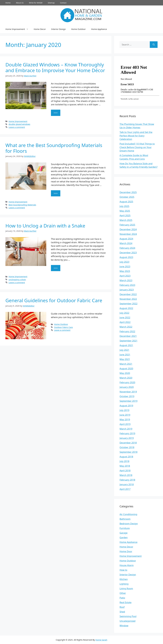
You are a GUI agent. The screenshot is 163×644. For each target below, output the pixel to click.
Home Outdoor (79, 29)
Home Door (126, 551)
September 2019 (128, 401)
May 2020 (125, 373)
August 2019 (126, 406)
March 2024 (126, 243)
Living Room (126, 588)
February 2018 (127, 480)
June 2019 (125, 415)
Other (123, 593)
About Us (20, 3)
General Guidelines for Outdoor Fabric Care (54, 300)
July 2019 (124, 410)
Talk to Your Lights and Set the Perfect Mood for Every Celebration (136, 136)
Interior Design (58, 29)
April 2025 (125, 215)
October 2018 (127, 447)
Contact (63, 3)
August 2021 (126, 345)
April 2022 (125, 322)
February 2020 (127, 382)
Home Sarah (101, 640)
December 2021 (128, 336)
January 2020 (127, 387)
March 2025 (126, 220)
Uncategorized (128, 621)
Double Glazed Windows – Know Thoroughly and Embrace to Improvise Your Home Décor (55, 67)
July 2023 (124, 262)
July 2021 (124, 350)
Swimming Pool (128, 616)
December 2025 (128, 192)
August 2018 (126, 457)
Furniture (125, 528)
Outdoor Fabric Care (63, 327)
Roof (122, 607)
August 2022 (126, 308)
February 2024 (127, 248)
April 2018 (125, 470)
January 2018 (127, 484)
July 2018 (124, 461)
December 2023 (128, 253)
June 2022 (125, 317)
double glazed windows (19, 124)
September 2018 (128, 452)
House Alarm (127, 565)
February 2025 (127, 225)
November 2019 (128, 392)
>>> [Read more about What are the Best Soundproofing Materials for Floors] (56, 193)
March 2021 (126, 364)
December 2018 (128, 443)
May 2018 (125, 466)
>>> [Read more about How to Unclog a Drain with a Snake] (56, 268)
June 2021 (125, 355)
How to (123, 570)
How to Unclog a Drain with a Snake (45, 226)
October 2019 (127, 396)
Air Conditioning (128, 514)
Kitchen (124, 579)
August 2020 (126, 368)
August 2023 (126, 257)
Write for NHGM (36, 3)
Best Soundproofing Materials (22, 205)
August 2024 (126, 239)
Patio (122, 598)
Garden (124, 537)
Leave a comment (17, 127)
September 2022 (128, 304)
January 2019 (127, 438)
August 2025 (126, 202)
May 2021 (125, 359)
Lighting (124, 584)
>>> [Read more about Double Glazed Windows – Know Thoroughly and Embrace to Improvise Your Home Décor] (56, 113)
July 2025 (124, 206)
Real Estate (126, 602)
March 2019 (126, 429)
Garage (124, 533)
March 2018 (126, 475)
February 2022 (127, 331)
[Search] (154, 45)
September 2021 (128, 341)
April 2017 (125, 489)
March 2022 (126, 327)
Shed (122, 612)
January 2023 (127, 290)
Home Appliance (99, 29)
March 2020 (126, 378)
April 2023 (125, 276)
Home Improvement (18, 29)
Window (124, 626)
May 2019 (125, 419)
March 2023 (126, 280)
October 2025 (127, 197)
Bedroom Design (129, 524)
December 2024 (128, 229)
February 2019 (127, 433)
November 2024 (128, 234)
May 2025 (125, 211)
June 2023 (125, 266)
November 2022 (128, 299)
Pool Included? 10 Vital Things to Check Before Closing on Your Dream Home (137, 147)
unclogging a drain (17, 280)
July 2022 (124, 313)
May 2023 (125, 271)
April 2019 (125, 424)
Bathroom (125, 519)
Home (8, 3)
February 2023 (127, 285)
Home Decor (40, 29)
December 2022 (128, 294)
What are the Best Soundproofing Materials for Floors (54, 148)
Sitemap (51, 3)
